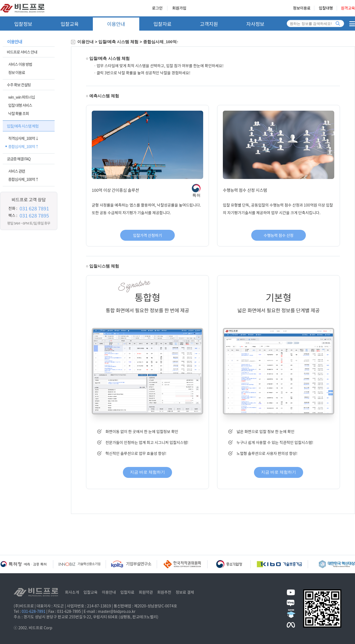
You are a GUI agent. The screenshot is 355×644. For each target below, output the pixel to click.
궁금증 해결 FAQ (19, 159)
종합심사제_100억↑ (23, 146)
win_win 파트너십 (22, 97)
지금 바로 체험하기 (147, 472)
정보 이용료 (17, 72)
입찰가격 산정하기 (147, 235)
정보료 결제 (185, 592)
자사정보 (255, 24)
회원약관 (146, 592)
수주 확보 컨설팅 (19, 85)
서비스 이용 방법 (20, 64)
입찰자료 (162, 24)
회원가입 (179, 8)
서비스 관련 (17, 171)
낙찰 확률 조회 (19, 113)
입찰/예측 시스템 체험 (23, 126)
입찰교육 (70, 24)
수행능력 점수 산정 (278, 235)
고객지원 (209, 24)
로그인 (157, 8)
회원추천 (164, 592)
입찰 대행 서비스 (20, 105)
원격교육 (348, 8)
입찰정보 (23, 24)
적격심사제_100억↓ (23, 138)
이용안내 (116, 24)
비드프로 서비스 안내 (22, 52)
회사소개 (72, 592)
